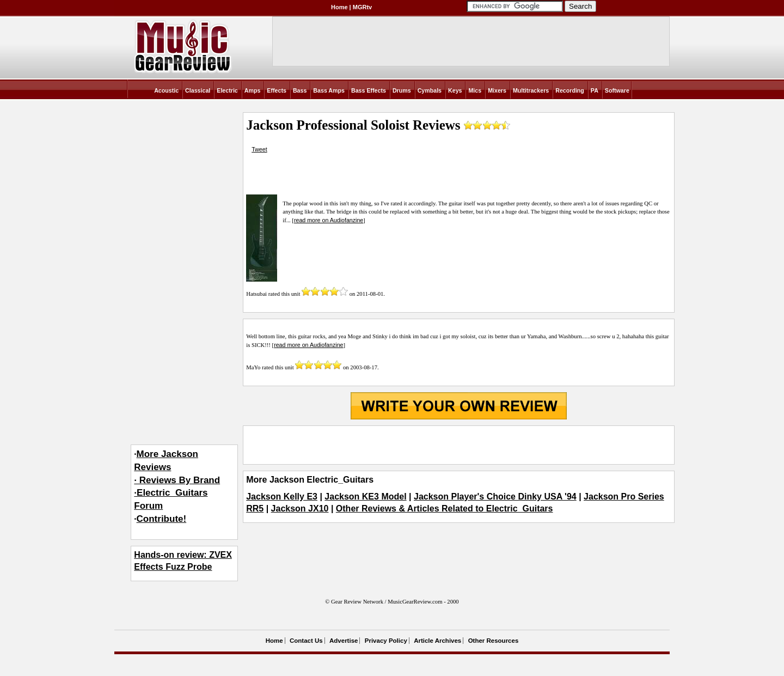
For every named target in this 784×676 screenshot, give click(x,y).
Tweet (259, 149)
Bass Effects (369, 90)
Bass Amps (329, 90)
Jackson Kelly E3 (282, 497)
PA (595, 90)
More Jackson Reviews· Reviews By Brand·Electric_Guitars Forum (177, 480)
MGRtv (362, 7)
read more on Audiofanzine (329, 220)
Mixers (497, 90)
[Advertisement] (458, 445)
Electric (227, 90)
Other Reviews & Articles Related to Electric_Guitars (445, 508)
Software (617, 90)
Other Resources (494, 641)
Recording (570, 90)
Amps (253, 90)
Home (339, 7)
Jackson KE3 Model (365, 497)
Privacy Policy (386, 641)
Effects (277, 90)
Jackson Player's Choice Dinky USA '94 (495, 497)
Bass (300, 90)
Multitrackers (531, 90)
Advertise (344, 641)
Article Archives (437, 641)
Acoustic (166, 90)
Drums (402, 90)
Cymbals (430, 90)
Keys (455, 90)
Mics (475, 90)
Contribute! (162, 519)
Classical (198, 90)
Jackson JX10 (300, 508)
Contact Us (306, 641)
